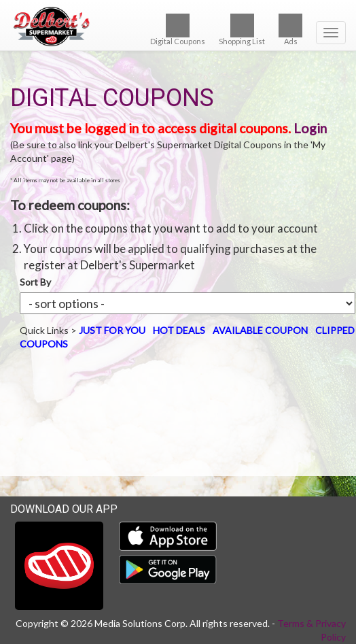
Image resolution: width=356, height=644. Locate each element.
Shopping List (242, 30)
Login (310, 128)
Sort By (35, 282)
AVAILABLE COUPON (260, 330)
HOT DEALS (179, 330)
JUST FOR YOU (112, 330)
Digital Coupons (178, 30)
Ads (290, 30)
